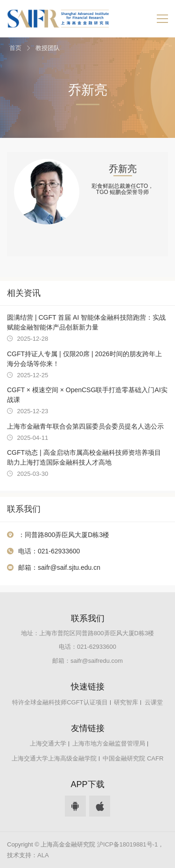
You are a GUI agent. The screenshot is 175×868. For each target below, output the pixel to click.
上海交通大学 (48, 743)
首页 (15, 48)
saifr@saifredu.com (97, 661)
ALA (43, 855)
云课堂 (154, 702)
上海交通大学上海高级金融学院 (54, 758)
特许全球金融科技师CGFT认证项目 (60, 702)
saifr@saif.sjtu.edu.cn (69, 567)
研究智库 (126, 702)
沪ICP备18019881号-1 (127, 844)
